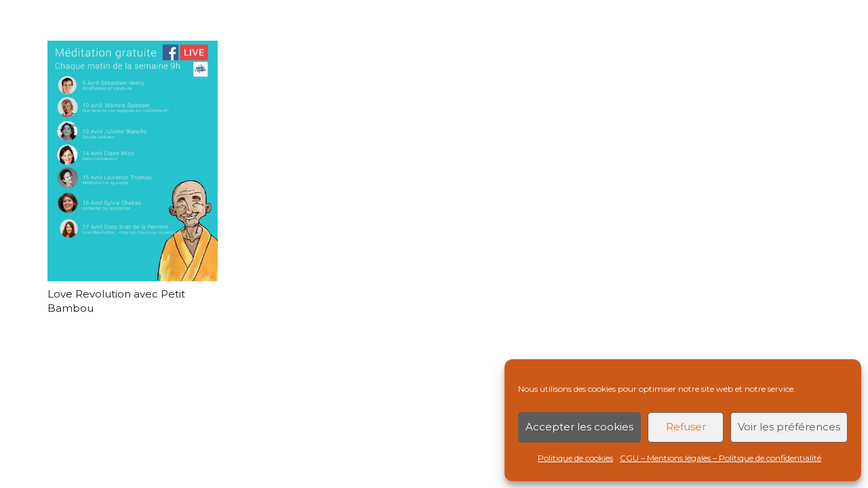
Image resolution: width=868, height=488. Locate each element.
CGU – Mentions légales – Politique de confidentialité (721, 458)
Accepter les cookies (579, 427)
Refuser (686, 427)
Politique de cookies (575, 458)
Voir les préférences (789, 427)
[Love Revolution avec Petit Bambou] (133, 161)
